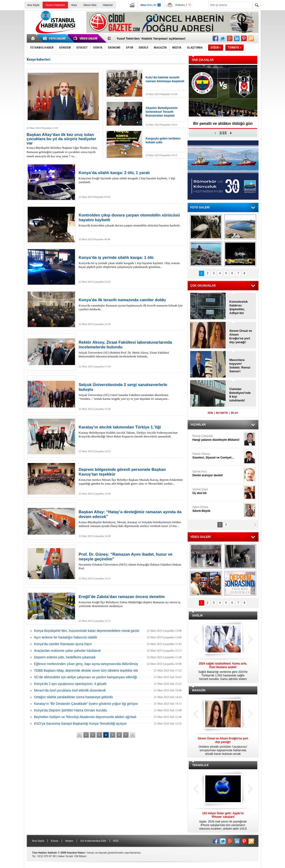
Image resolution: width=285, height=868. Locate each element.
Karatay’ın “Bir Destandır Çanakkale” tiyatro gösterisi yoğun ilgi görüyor (86, 704)
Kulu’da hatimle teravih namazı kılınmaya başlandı (165, 79)
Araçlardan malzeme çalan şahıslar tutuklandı (68, 651)
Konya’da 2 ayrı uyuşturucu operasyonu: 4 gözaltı (70, 684)
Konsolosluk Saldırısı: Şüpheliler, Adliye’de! (239, 307)
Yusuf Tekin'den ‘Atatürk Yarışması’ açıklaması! (151, 38)
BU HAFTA (222, 413)
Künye (55, 841)
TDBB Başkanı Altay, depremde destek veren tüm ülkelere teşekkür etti (86, 670)
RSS (116, 841)
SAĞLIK (198, 616)
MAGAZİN (199, 690)
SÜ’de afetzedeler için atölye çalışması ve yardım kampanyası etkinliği (86, 677)
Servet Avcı (217, 474)
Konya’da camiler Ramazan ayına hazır (63, 644)
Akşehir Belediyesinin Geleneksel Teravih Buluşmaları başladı (162, 112)
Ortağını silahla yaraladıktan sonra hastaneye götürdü (73, 697)
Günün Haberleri (55, 5)
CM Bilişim (80, 856)
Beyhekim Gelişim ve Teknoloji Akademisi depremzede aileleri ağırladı (85, 717)
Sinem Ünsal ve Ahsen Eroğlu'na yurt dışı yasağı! (241, 336)
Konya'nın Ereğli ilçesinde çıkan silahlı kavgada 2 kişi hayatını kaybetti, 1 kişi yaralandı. (131, 177)
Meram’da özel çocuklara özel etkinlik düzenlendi (70, 690)
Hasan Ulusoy (217, 456)
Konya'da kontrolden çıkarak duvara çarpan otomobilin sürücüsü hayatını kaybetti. (131, 220)
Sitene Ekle (90, 5)
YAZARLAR (198, 425)
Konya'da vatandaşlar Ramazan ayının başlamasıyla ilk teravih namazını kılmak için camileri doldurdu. (131, 304)
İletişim (69, 841)
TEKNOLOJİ (200, 765)
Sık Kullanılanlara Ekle (93, 841)
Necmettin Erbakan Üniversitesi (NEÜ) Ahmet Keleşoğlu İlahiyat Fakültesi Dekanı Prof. (131, 561)
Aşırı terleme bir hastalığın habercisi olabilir (66, 637)
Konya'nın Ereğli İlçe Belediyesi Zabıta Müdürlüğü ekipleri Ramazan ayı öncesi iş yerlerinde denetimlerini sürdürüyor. (131, 601)
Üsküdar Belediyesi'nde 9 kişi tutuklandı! (240, 395)
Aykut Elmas (217, 509)
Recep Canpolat (217, 438)
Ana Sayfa (33, 5)
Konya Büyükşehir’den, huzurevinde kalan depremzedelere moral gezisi (87, 631)
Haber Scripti (65, 856)
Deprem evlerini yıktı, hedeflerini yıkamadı (65, 657)
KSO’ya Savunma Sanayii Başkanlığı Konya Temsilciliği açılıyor (81, 724)
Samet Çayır (217, 491)
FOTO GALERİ (200, 207)
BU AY (235, 413)
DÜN (210, 413)
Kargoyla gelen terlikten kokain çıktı (163, 140)
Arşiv (74, 5)
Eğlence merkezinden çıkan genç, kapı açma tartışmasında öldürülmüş (86, 664)
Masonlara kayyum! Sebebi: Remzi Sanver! (240, 366)
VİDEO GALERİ (201, 537)
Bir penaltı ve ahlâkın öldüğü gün (223, 124)
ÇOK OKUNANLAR (203, 286)
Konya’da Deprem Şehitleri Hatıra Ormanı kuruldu (71, 710)
